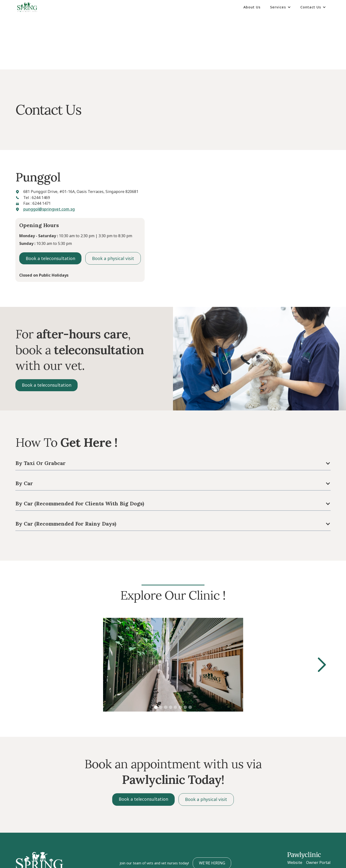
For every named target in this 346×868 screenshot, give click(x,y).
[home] (27, 7)
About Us (252, 7)
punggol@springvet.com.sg (49, 209)
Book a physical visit (113, 258)
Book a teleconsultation (50, 258)
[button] (280, 7)
